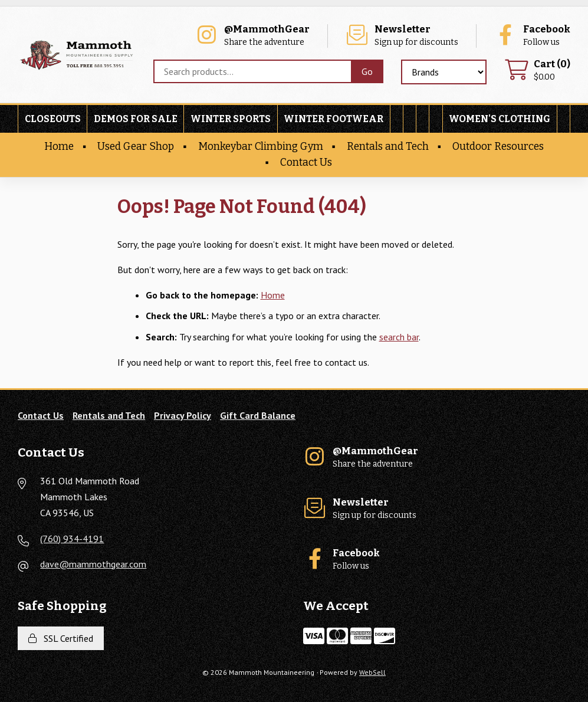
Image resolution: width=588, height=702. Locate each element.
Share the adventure (252, 36)
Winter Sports (231, 119)
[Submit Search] (367, 71)
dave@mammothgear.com (93, 564)
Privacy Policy (183, 415)
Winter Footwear (334, 119)
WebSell (372, 672)
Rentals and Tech (388, 147)
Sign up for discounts (402, 36)
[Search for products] (252, 71)
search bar (399, 337)
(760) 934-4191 (72, 539)
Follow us (532, 36)
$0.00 (537, 70)
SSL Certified (61, 638)
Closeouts (53, 119)
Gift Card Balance (258, 415)
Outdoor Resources (498, 147)
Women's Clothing (500, 119)
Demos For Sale (136, 119)
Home (59, 147)
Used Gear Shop (136, 147)
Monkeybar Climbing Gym (261, 147)
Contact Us (306, 163)
